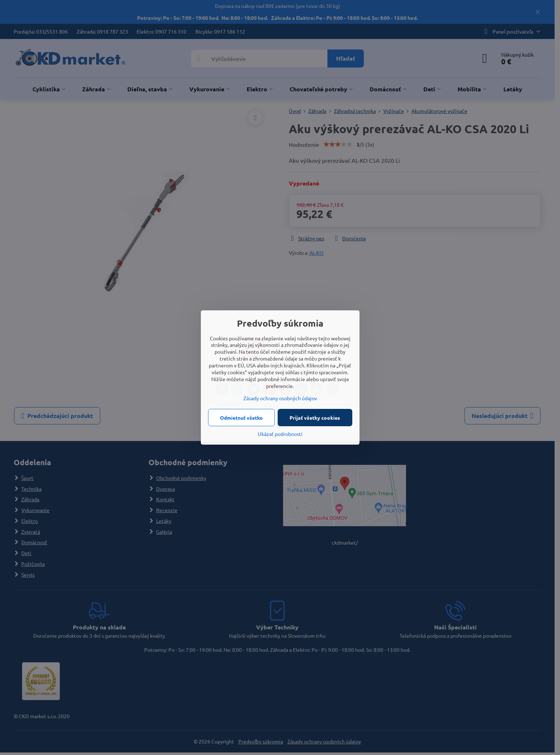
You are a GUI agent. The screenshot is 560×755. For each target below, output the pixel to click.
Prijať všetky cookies (315, 418)
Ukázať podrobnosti (280, 434)
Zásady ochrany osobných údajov (280, 398)
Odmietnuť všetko (241, 418)
